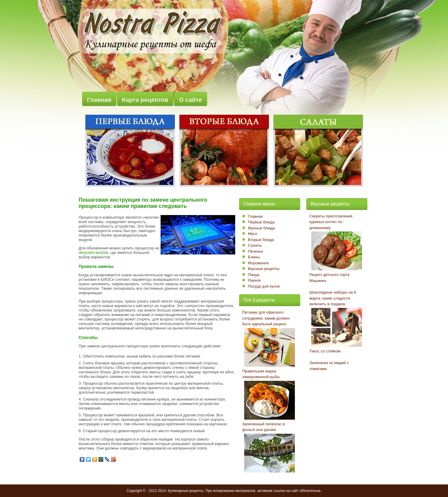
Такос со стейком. (326, 351)
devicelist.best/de (94, 253)
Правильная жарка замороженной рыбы (261, 374)
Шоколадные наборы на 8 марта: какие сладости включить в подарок (333, 298)
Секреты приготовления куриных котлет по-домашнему (331, 222)
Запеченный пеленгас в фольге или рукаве (264, 427)
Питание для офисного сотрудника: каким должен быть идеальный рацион (266, 318)
